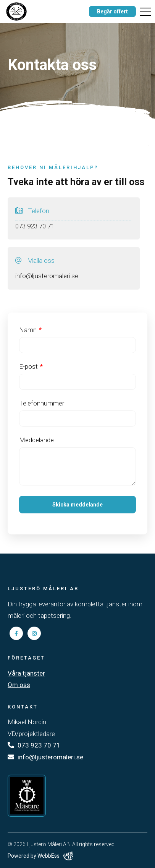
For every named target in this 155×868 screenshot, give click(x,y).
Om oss (19, 685)
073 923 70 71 (34, 745)
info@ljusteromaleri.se (45, 757)
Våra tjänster (26, 673)
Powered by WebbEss (40, 856)
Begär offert (112, 11)
